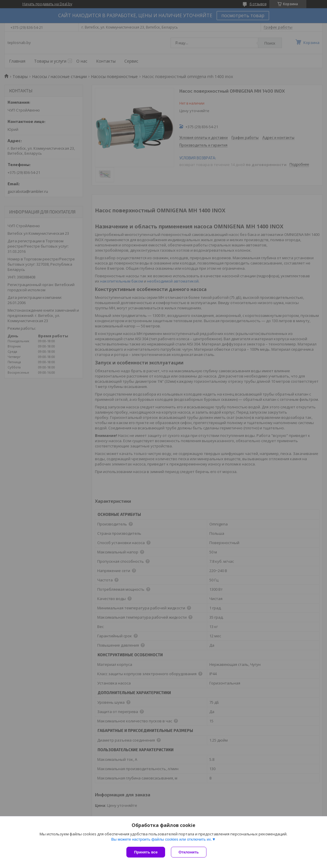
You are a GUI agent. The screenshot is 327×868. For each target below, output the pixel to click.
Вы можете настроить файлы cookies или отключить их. (162, 839)
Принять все (146, 852)
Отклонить (189, 852)
